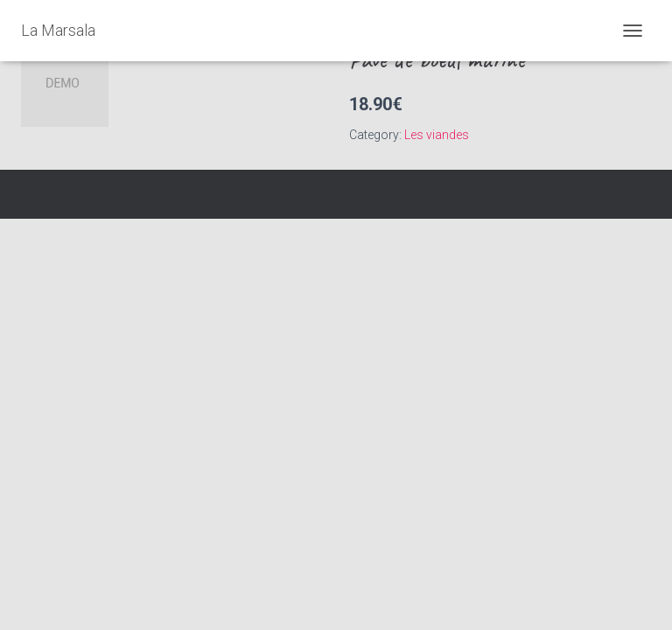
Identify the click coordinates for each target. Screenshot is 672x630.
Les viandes (437, 135)
